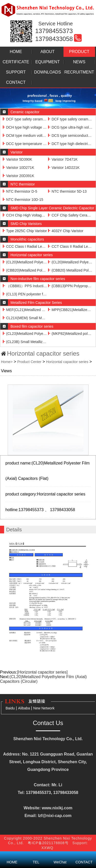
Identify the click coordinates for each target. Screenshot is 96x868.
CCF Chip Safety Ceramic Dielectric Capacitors (70, 215)
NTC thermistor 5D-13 (67, 191)
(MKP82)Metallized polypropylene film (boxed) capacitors (70, 334)
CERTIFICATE (16, 62)
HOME (16, 52)
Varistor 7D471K (63, 159)
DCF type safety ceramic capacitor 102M (70, 119)
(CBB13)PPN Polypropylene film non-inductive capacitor (70, 286)
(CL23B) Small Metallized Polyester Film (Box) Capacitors (25, 342)
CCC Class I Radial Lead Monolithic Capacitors (25, 246)
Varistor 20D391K (18, 176)
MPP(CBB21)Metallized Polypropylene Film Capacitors (70, 310)
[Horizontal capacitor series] (42, 672)
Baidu (10, 708)
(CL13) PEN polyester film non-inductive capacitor (25, 294)
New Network (44, 708)
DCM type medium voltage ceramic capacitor (25, 136)
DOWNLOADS (47, 72)
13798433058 (54, 39)
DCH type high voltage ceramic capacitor (25, 127)
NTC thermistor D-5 (20, 191)
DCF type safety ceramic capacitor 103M (25, 119)
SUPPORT (16, 72)
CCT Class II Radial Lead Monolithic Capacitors (70, 246)
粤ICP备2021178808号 (49, 843)
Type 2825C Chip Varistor (25, 231)
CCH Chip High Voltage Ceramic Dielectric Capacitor (25, 215)
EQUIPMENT (47, 62)
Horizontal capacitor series (67, 362)
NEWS (79, 62)
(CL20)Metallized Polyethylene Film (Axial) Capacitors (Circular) (70, 262)
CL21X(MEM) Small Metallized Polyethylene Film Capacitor (25, 318)
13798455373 (54, 31)
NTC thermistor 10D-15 (23, 200)
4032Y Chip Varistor (66, 231)
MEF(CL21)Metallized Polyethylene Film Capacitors (25, 310)
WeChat (60, 855)
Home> (7, 362)
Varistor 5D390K (18, 159)
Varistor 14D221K (64, 168)
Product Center (29, 362)
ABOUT (47, 52)
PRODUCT (79, 52)
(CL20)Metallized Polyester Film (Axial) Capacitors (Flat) (25, 262)
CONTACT (16, 82)
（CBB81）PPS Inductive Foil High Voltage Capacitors (25, 286)
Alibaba (25, 708)
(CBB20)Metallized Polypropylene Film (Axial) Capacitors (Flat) (25, 270)
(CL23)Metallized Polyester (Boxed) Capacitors (25, 334)
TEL (36, 855)
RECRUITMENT (79, 72)
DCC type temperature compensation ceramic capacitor (25, 144)
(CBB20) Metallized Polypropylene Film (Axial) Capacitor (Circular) (70, 270)
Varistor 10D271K (18, 168)
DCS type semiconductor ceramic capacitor (70, 136)
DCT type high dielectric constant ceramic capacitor (70, 144)
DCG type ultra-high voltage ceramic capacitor (70, 127)
